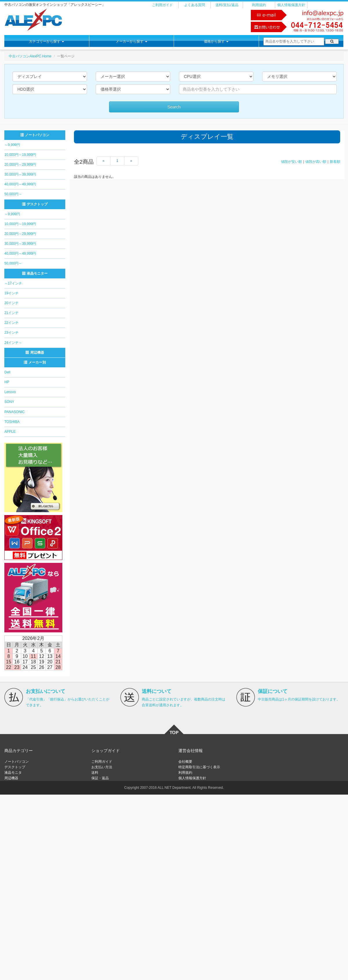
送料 (95, 773)
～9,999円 (12, 145)
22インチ (11, 323)
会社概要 (185, 762)
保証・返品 (100, 778)
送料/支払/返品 (227, 5)
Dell (7, 372)
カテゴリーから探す (47, 41)
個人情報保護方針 (291, 5)
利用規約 (259, 5)
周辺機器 (35, 353)
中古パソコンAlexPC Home (30, 56)
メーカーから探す (132, 41)
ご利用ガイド (162, 5)
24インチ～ (13, 343)
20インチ (11, 303)
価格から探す (216, 41)
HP (7, 382)
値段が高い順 (316, 162)
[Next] (131, 161)
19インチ (11, 293)
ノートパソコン (35, 135)
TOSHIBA (12, 422)
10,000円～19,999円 (20, 155)
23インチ (11, 333)
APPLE (10, 432)
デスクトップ (35, 204)
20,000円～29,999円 (20, 165)
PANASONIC (14, 412)
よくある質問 (195, 5)
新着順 (335, 162)
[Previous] (104, 161)
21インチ (11, 313)
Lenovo (10, 392)
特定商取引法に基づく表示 (199, 767)
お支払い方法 (102, 767)
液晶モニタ (13, 773)
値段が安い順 (291, 162)
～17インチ (13, 283)
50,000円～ (13, 194)
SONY (9, 402)
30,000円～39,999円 (20, 174)
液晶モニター (35, 273)
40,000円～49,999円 (20, 184)
